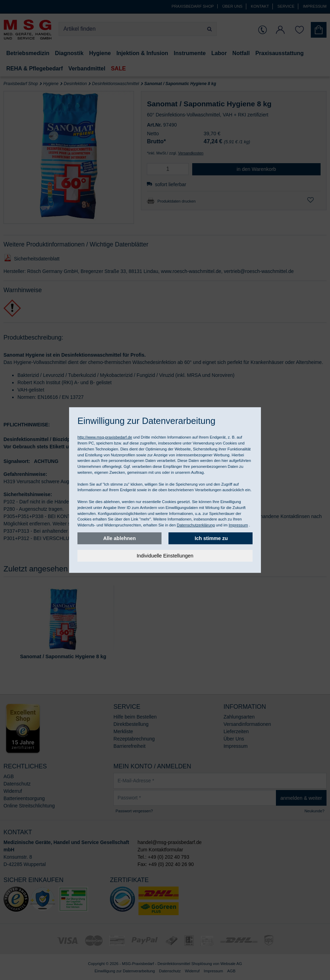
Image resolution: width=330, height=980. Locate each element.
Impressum (238, 525)
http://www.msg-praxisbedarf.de (105, 437)
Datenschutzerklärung (196, 525)
